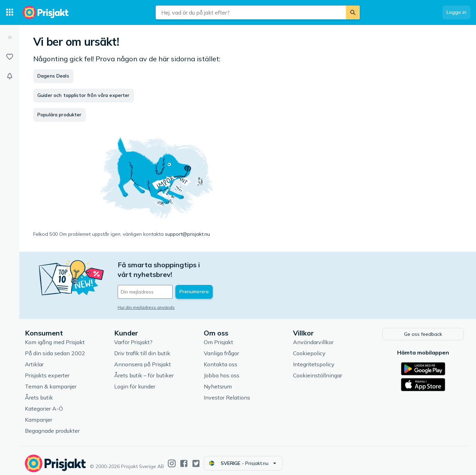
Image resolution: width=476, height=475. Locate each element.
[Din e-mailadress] (163, 282)
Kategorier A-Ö (44, 403)
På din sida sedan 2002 (55, 348)
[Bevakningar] (10, 76)
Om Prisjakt (218, 337)
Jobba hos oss (222, 370)
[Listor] (10, 57)
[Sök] (353, 12)
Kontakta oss (221, 359)
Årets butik (39, 392)
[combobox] (251, 12)
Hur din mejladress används (146, 298)
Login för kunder (135, 381)
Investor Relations (227, 392)
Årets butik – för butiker (144, 370)
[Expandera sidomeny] (10, 37)
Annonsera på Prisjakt (143, 359)
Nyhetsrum (218, 381)
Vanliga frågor (221, 348)
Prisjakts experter (47, 370)
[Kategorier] (10, 12)
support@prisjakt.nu (187, 234)
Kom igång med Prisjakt (55, 337)
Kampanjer (39, 414)
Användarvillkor (313, 337)
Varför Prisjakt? (133, 337)
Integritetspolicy (314, 359)
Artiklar (34, 359)
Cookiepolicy (309, 348)
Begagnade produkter (52, 425)
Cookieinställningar (318, 370)
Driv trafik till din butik (142, 348)
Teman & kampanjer (51, 381)
